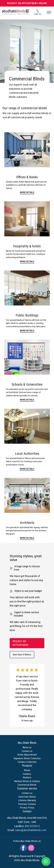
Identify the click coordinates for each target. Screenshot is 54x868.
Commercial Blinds (27, 785)
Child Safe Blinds (27, 797)
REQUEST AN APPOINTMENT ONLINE (27, 3)
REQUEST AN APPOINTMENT (21, 643)
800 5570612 (32, 826)
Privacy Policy (27, 808)
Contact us (27, 751)
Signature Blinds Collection (27, 758)
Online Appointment (27, 755)
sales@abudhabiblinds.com (31, 830)
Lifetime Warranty (27, 800)
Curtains (27, 774)
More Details (27, 192)
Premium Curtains (27, 804)
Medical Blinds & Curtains (27, 781)
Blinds (27, 770)
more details (27, 331)
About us (27, 747)
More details (27, 261)
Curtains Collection (27, 762)
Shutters (27, 778)
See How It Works (22, 655)
